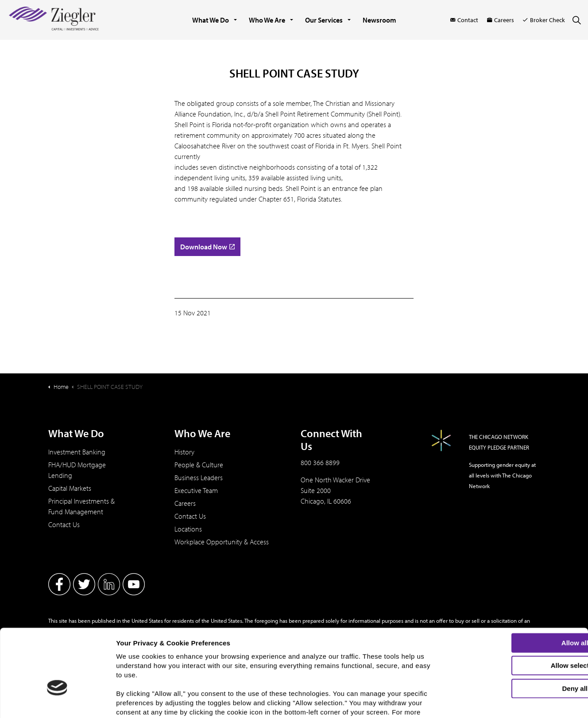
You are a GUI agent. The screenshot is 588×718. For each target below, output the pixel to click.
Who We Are (267, 20)
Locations (188, 529)
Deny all (514, 632)
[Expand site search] (576, 20)
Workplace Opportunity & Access (222, 542)
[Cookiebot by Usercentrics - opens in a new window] (57, 706)
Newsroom (379, 20)
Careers (501, 20)
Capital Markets (70, 488)
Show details (463, 704)
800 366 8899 (320, 462)
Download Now (207, 247)
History (184, 452)
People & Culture (199, 465)
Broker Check (544, 20)
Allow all (514, 586)
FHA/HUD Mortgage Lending (77, 470)
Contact (464, 20)
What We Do (211, 20)
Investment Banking (77, 452)
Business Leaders (199, 477)
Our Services (324, 20)
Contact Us (64, 524)
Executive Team (196, 490)
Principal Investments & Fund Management (81, 506)
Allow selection (514, 609)
